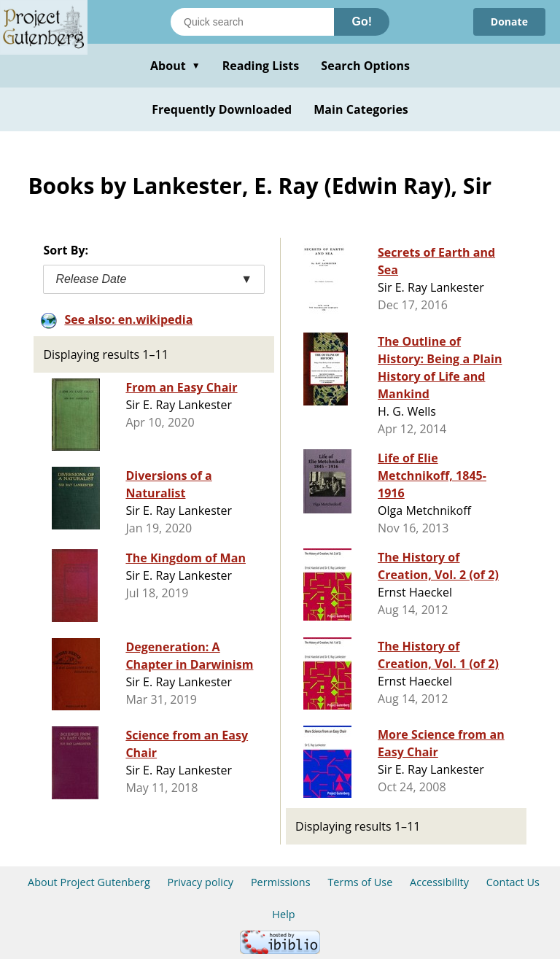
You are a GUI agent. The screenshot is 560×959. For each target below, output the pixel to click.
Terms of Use (360, 882)
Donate (509, 22)
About (175, 66)
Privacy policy (201, 882)
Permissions (281, 882)
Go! (362, 22)
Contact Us (513, 882)
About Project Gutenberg (89, 882)
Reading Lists (261, 66)
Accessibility (439, 882)
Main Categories (361, 109)
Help (283, 914)
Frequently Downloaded (222, 109)
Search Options (365, 66)
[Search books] (252, 22)
